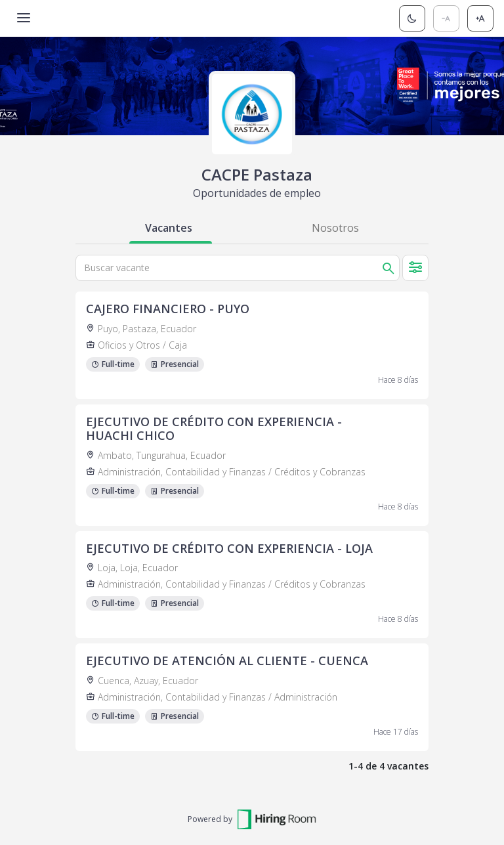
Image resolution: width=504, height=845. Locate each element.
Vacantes (169, 228)
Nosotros (335, 228)
